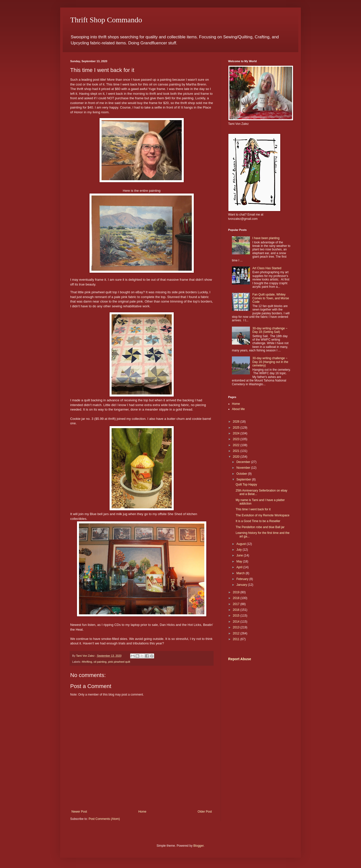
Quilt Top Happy (246, 485)
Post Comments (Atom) (104, 819)
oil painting (100, 662)
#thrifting (87, 662)
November (244, 468)
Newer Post (79, 812)
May (240, 561)
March (241, 573)
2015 (237, 616)
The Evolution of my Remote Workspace (263, 515)
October (242, 474)
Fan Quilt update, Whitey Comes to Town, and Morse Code (271, 298)
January (242, 585)
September (244, 479)
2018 (237, 598)
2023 (237, 439)
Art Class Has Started (267, 268)
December (244, 462)
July (240, 550)
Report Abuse (240, 659)
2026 (237, 422)
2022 (237, 445)
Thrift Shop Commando (106, 20)
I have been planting (266, 238)
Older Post (205, 812)
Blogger (198, 846)
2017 (237, 604)
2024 (237, 433)
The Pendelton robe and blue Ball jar (260, 527)
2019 (237, 592)
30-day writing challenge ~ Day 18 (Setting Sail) (270, 330)
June (240, 555)
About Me (238, 409)
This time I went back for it (253, 509)
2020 (237, 457)
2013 (237, 627)
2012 (237, 633)
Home (142, 812)
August (242, 544)
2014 (237, 622)
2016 (237, 610)
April (240, 567)
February (243, 579)
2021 (237, 451)
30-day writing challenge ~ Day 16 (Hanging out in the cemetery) (270, 362)
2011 (237, 639)
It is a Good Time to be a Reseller (258, 521)
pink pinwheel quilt (119, 662)
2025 (237, 428)
